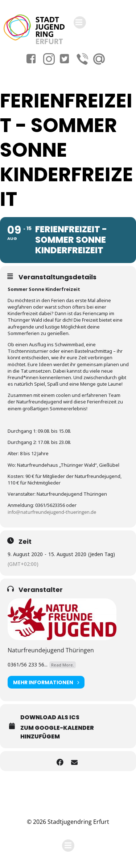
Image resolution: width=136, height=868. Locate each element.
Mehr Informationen (46, 682)
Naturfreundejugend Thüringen (51, 650)
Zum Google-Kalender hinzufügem (57, 732)
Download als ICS (50, 717)
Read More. (63, 665)
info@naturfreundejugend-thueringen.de (52, 512)
